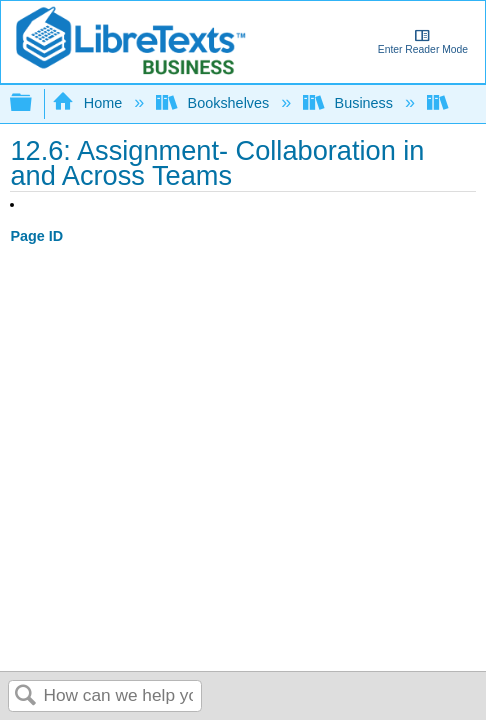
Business (350, 103)
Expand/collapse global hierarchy (34, 103)
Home (89, 103)
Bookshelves (214, 103)
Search (26, 696)
